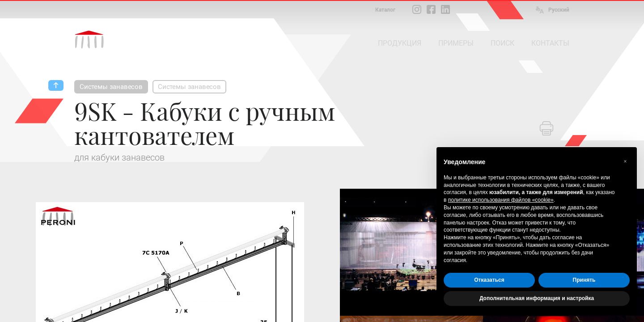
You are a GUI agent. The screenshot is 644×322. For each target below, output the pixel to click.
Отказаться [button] (489, 280)
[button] (625, 161)
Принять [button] (584, 280)
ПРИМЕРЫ (456, 43)
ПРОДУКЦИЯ (400, 43)
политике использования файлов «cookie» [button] (501, 200)
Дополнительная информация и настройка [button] (537, 298)
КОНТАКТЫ (550, 43)
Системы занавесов (111, 87)
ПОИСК (502, 43)
